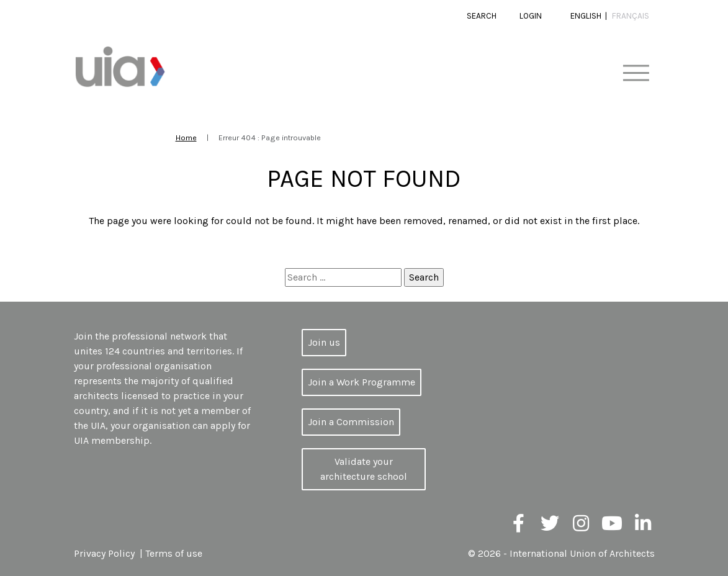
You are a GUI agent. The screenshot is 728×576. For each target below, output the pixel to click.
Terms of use (174, 553)
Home (186, 137)
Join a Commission (351, 422)
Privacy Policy (104, 553)
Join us (324, 342)
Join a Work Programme (362, 382)
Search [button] (482, 16)
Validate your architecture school (364, 469)
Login (531, 16)
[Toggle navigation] (636, 74)
